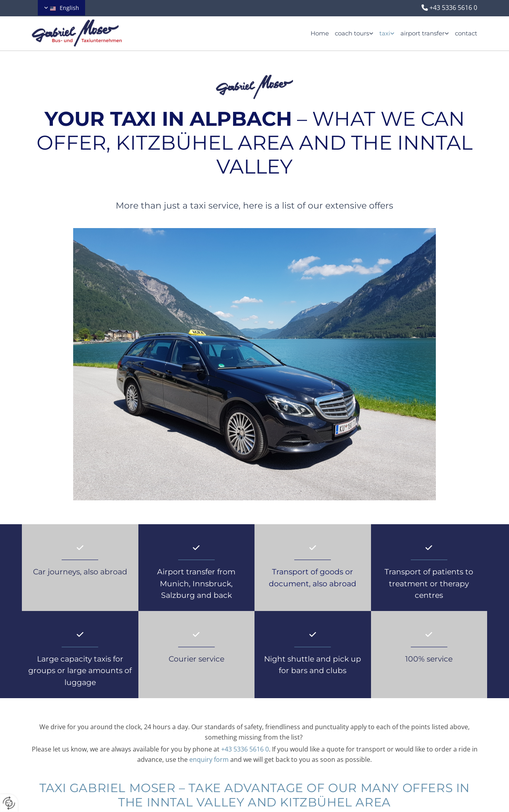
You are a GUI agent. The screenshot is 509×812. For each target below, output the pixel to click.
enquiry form (209, 759)
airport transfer (423, 33)
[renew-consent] (9, 803)
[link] (351, 33)
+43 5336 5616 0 (453, 8)
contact (466, 33)
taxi (385, 33)
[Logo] (87, 33)
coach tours (352, 33)
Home (320, 33)
